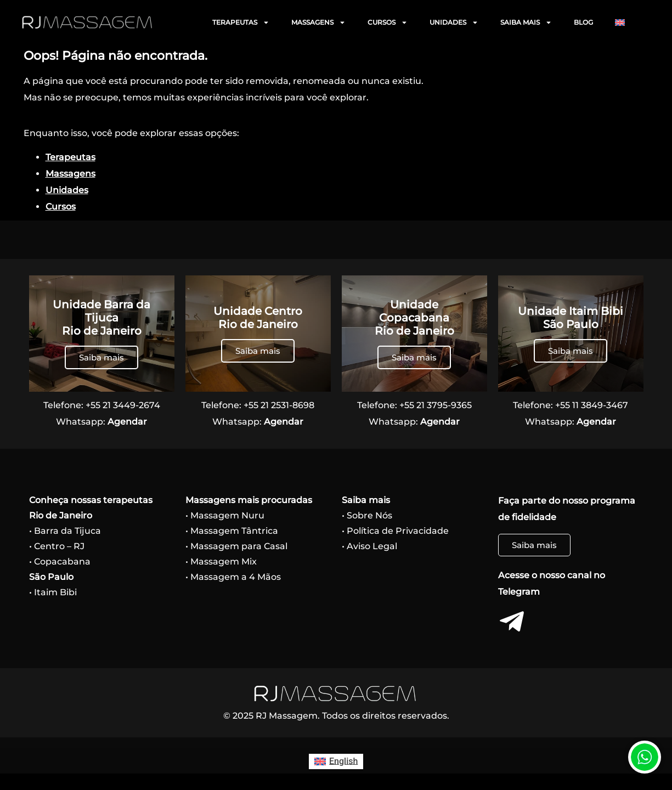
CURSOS (388, 22)
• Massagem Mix (221, 562)
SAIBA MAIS (526, 22)
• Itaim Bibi (53, 592)
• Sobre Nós (367, 515)
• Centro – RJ (57, 546)
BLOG (583, 22)
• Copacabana (60, 562)
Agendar (127, 422)
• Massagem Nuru (225, 515)
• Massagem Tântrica (232, 531)
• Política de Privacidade (395, 531)
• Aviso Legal (369, 546)
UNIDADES (454, 22)
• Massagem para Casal (236, 546)
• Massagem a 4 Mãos (233, 577)
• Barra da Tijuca (65, 531)
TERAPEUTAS (241, 22)
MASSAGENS (318, 22)
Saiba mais (101, 357)
